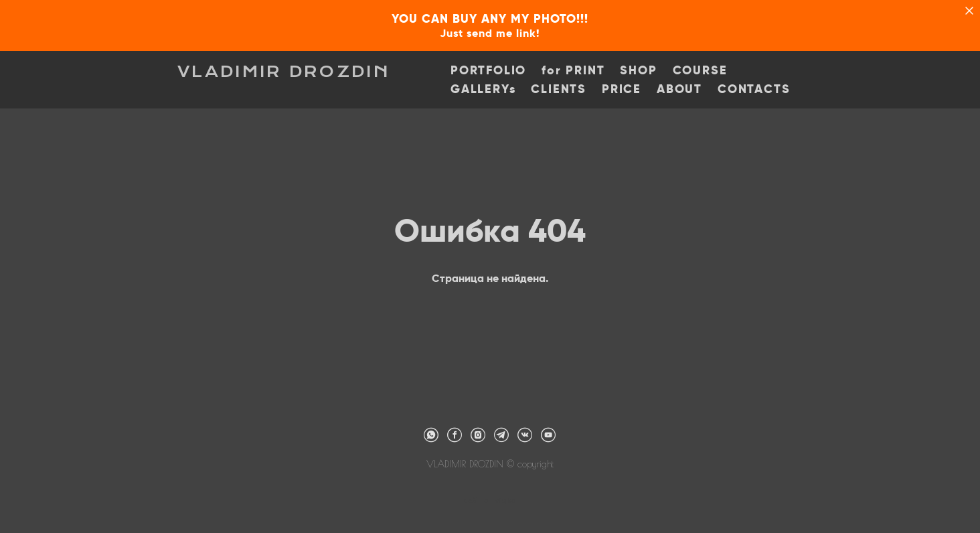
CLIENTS (559, 89)
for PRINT (573, 70)
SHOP (638, 70)
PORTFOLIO (488, 70)
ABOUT (679, 89)
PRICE (622, 89)
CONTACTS (754, 89)
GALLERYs (483, 89)
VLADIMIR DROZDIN (284, 72)
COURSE (700, 70)
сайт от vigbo (490, 501)
